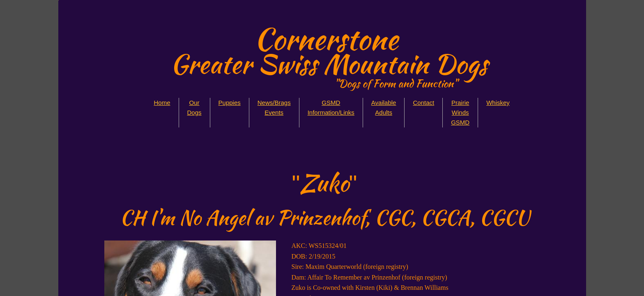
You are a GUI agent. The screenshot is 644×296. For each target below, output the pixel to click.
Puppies (230, 103)
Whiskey (498, 103)
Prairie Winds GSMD (460, 112)
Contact (423, 103)
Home (162, 103)
